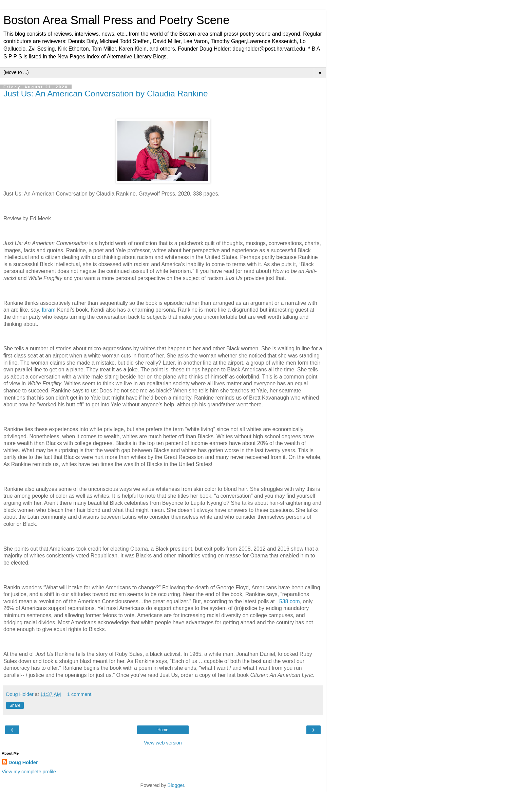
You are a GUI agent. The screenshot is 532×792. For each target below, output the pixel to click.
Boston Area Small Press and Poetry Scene (116, 20)
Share (15, 705)
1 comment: (80, 694)
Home (163, 730)
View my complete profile (29, 772)
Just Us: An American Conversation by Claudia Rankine (106, 94)
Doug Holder (23, 762)
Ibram (49, 310)
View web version (163, 743)
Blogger (176, 785)
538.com (290, 601)
